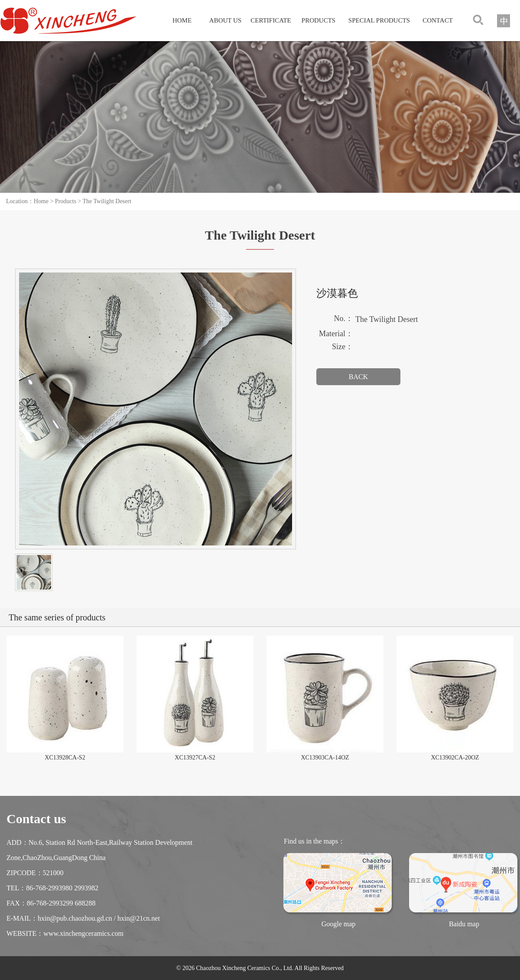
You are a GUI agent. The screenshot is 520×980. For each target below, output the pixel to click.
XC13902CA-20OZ (455, 758)
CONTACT (438, 20)
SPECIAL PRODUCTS (379, 20)
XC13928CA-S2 (65, 758)
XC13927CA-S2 (195, 758)
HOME (182, 20)
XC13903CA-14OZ (325, 758)
